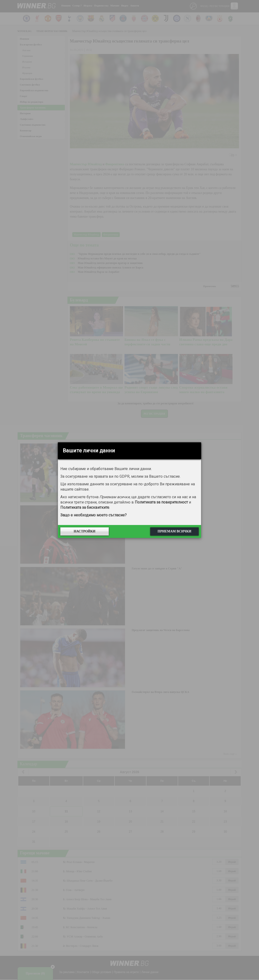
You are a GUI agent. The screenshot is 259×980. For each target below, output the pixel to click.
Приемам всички (174, 531)
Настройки (85, 531)
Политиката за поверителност (161, 502)
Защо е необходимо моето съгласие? (93, 515)
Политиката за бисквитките (85, 507)
